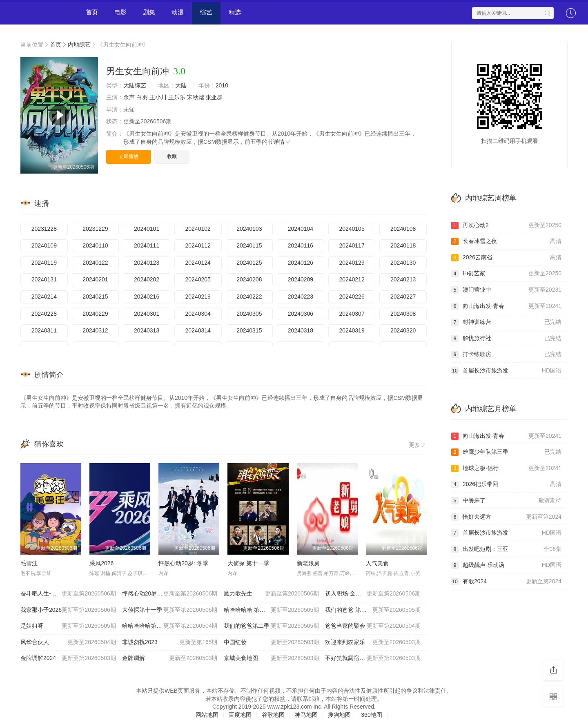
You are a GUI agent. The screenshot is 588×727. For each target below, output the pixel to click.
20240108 (403, 229)
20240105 (352, 229)
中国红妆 (272, 642)
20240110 (95, 245)
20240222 (249, 297)
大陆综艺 (135, 85)
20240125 (249, 263)
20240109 (44, 245)
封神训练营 (506, 322)
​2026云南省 (506, 258)
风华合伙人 (68, 642)
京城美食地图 (272, 658)
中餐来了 (506, 501)
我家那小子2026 (68, 610)
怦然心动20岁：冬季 (170, 594)
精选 (235, 12)
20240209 (301, 279)
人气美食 (377, 563)
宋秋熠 (196, 97)
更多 (418, 445)
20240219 (198, 297)
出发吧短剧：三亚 (506, 549)
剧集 (149, 12)
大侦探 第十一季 (248, 563)
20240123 (147, 263)
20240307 (352, 314)
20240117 (352, 245)
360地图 (371, 715)
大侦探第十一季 (170, 610)
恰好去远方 (506, 517)
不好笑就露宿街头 (373, 658)
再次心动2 (506, 225)
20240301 (147, 314)
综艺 (206, 12)
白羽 (142, 97)
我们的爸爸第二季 (272, 626)
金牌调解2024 (68, 658)
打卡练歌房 (506, 355)
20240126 (301, 263)
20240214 (44, 297)
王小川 (158, 97)
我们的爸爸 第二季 (373, 610)
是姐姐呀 (68, 626)
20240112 (198, 245)
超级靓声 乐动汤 (506, 565)
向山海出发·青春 (506, 306)
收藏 (172, 156)
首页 (92, 12)
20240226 (352, 297)
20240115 (249, 245)
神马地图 (306, 715)
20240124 (198, 263)
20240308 (403, 314)
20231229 (95, 229)
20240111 (147, 245)
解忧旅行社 (506, 339)
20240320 (403, 330)
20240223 (301, 297)
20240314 (198, 330)
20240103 (249, 229)
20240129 (352, 263)
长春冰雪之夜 (506, 241)
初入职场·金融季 (373, 594)
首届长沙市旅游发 (506, 371)
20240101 (147, 229)
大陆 (181, 85)
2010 (222, 85)
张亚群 (214, 97)
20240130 (403, 263)
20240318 (301, 330)
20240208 (249, 279)
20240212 (352, 279)
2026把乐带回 (506, 484)
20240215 (95, 297)
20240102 (198, 229)
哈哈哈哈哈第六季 (170, 626)
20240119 (44, 263)
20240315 (249, 330)
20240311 (44, 330)
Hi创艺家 (506, 274)
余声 (129, 97)
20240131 (44, 279)
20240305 (249, 314)
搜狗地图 (339, 715)
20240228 (44, 314)
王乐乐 (177, 97)
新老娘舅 (308, 563)
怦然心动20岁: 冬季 (183, 563)
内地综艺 (79, 45)
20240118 (403, 245)
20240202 (147, 279)
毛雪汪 (29, 563)
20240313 (147, 330)
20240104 (301, 229)
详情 (282, 142)
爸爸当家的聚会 (373, 626)
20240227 (403, 297)
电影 (120, 12)
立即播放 (129, 156)
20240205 (198, 279)
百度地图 (240, 715)
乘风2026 (101, 563)
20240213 (403, 279)
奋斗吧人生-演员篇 (68, 594)
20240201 (95, 279)
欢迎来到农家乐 (373, 642)
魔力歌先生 (272, 594)
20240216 (147, 297)
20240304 (198, 314)
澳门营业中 (506, 290)
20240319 (352, 330)
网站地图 (207, 715)
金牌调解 (170, 658)
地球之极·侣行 (506, 468)
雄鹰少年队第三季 (506, 452)
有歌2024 (506, 582)
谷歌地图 (273, 715)
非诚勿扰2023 (170, 642)
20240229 (95, 314)
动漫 (178, 12)
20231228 (44, 229)
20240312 (95, 330)
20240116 (301, 245)
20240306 (301, 314)
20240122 (95, 263)
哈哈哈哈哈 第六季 (272, 610)
